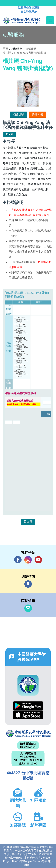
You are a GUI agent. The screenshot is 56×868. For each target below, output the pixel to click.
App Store (28, 715)
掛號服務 (31, 49)
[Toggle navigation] (50, 20)
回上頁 (28, 522)
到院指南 (28, 584)
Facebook (18, 560)
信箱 (28, 608)
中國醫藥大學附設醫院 (28, 734)
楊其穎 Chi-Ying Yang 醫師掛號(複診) (25, 53)
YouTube (38, 560)
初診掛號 (19, 115)
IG (28, 560)
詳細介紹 (37, 115)
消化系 (10, 134)
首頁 (5, 49)
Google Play (28, 706)
